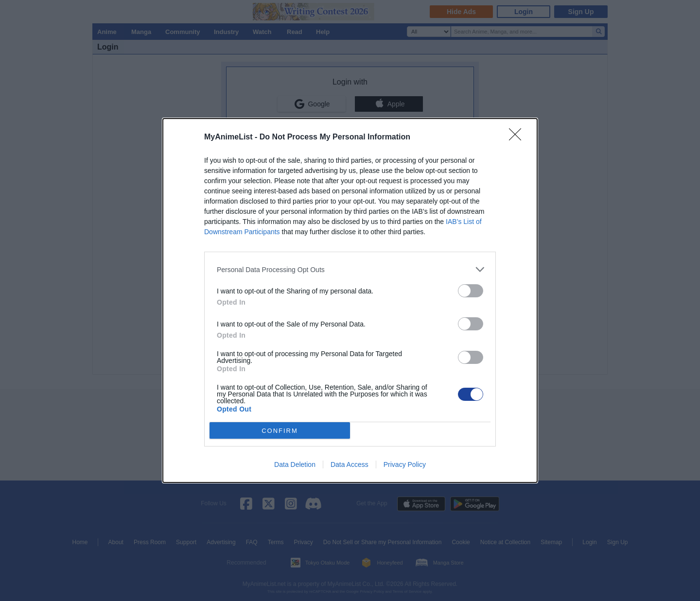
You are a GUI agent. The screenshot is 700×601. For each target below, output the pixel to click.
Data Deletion (295, 464)
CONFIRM (280, 430)
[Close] (518, 137)
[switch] (471, 291)
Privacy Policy (405, 464)
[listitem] (350, 269)
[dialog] (350, 300)
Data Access (350, 464)
